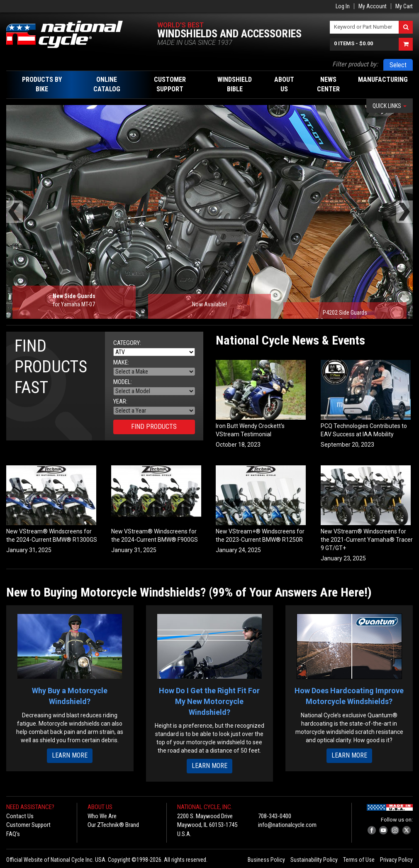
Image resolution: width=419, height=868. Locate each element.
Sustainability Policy (314, 860)
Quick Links (390, 106)
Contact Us (20, 816)
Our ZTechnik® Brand (113, 825)
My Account (373, 6)
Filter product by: (355, 64)
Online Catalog (107, 84)
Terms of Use (359, 860)
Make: (121, 363)
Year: (120, 402)
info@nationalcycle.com (287, 825)
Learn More (70, 755)
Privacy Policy (396, 860)
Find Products (154, 427)
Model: (123, 382)
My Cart (404, 6)
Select (398, 65)
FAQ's (13, 834)
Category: (127, 343)
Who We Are (102, 816)
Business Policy (266, 860)
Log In (343, 6)
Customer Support (28, 825)
